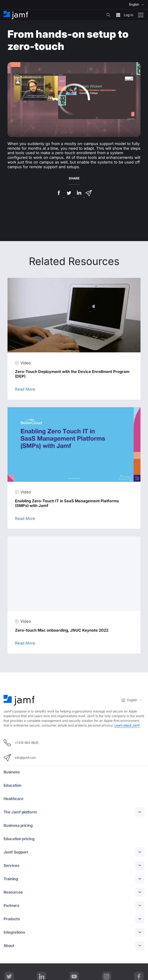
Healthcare (13, 799)
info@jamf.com (20, 758)
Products (12, 919)
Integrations (14, 932)
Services (11, 866)
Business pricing (18, 825)
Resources (13, 892)
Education (12, 785)
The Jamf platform (20, 812)
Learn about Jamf (127, 725)
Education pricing (19, 839)
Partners (11, 906)
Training (11, 879)
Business (11, 772)
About (9, 946)
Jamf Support (16, 852)
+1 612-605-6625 (21, 743)
